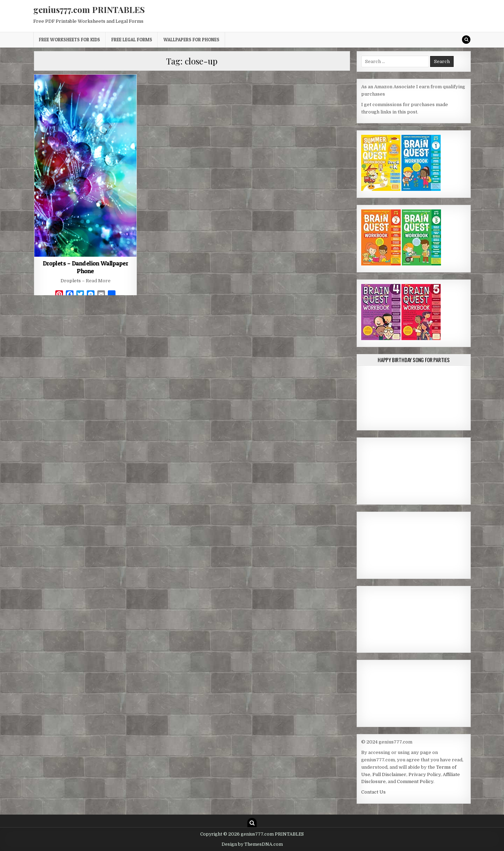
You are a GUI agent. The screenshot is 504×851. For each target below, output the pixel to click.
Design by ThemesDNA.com (252, 844)
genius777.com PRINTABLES (89, 9)
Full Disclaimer (389, 774)
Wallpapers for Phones (191, 40)
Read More (98, 281)
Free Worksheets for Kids (69, 40)
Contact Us (373, 792)
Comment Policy (415, 781)
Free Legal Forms (132, 40)
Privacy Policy (425, 774)
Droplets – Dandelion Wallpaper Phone (85, 267)
